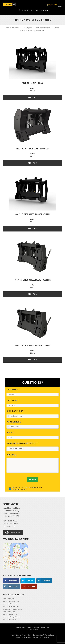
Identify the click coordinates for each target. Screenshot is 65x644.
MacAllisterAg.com (9, 599)
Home (7, 28)
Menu (60, 4)
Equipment (16, 28)
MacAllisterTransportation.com (12, 617)
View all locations (13, 533)
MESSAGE (11, 455)
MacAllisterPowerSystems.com (13, 609)
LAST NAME (12, 400)
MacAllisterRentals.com (10, 614)
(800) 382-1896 (8, 524)
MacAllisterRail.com (9, 612)
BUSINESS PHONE (15, 411)
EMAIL (9, 433)
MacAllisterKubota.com (10, 604)
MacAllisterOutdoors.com (11, 607)
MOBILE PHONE (14, 422)
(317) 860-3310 (8, 526)
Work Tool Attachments (43, 28)
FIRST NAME (12, 390)
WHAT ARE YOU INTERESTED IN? (21, 443)
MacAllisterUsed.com (10, 620)
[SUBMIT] (32, 480)
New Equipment (27, 28)
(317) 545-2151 (52, 5)
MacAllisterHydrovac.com (11, 601)
